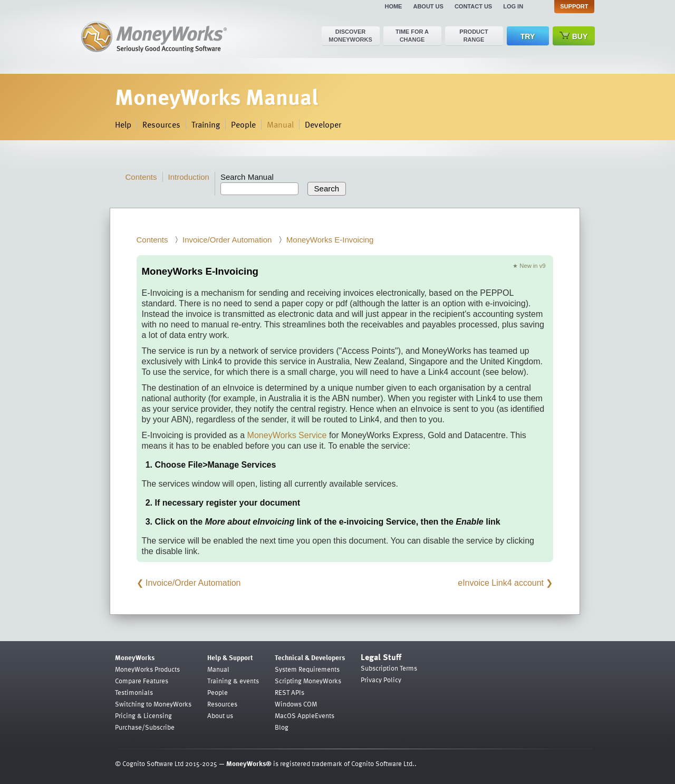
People (243, 124)
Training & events (233, 681)
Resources (161, 124)
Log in (513, 6)
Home (393, 6)
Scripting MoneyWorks (308, 681)
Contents (141, 177)
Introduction (189, 177)
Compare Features (142, 681)
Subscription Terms (389, 668)
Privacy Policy (381, 680)
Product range (474, 36)
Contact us (473, 6)
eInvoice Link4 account (501, 583)
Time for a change (412, 36)
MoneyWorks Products (147, 669)
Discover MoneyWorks (350, 36)
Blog (282, 727)
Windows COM (296, 704)
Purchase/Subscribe (145, 727)
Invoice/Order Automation (227, 240)
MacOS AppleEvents (305, 715)
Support (574, 6)
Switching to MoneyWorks (153, 704)
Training (206, 124)
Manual (280, 124)
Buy (574, 36)
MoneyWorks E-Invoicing (330, 240)
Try (528, 36)
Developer (323, 124)
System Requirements (307, 669)
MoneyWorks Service (287, 435)
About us (428, 6)
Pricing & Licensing (143, 715)
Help (123, 124)
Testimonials (134, 692)
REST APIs (290, 692)
